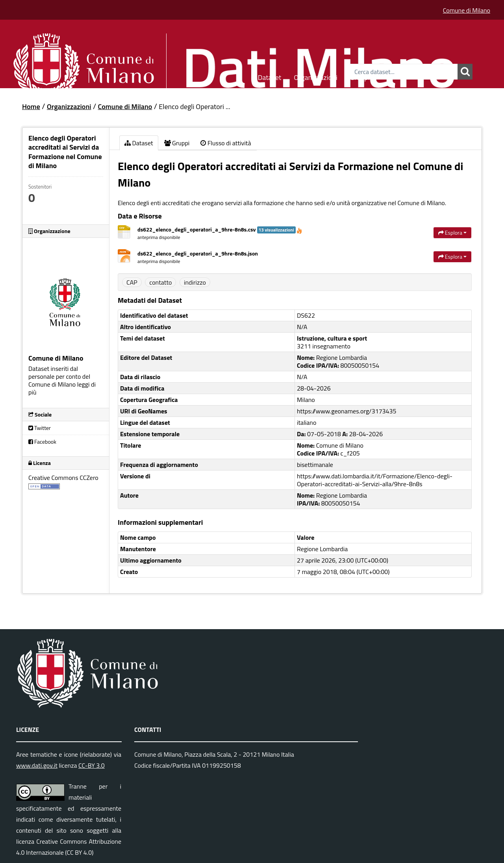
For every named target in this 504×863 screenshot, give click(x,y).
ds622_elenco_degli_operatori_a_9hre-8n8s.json (198, 253)
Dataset (270, 76)
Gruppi (360, 76)
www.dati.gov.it (37, 765)
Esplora (452, 232)
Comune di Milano (467, 10)
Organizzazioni (316, 76)
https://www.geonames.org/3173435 (346, 411)
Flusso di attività (226, 143)
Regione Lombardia (322, 549)
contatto (160, 282)
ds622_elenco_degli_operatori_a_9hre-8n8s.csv (220, 229)
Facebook (42, 442)
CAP (132, 282)
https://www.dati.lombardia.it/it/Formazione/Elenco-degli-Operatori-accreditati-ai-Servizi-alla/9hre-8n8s (375, 480)
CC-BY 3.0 (92, 765)
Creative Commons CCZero (63, 478)
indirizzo (195, 282)
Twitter (40, 428)
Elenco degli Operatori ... (194, 106)
